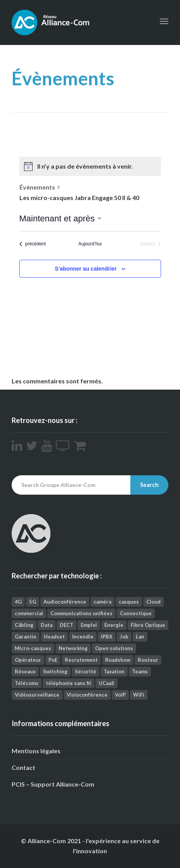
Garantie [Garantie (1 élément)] (26, 637)
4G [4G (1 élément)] (18, 602)
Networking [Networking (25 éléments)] (73, 648)
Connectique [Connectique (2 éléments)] (136, 613)
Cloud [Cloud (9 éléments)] (153, 602)
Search (149, 485)
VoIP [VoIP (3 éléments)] (120, 695)
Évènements (37, 187)
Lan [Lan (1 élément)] (140, 637)
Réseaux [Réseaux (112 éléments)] (25, 671)
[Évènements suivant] (150, 244)
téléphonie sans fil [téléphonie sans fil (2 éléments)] (68, 683)
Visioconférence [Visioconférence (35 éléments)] (87, 695)
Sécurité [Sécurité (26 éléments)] (86, 671)
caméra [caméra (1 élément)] (102, 602)
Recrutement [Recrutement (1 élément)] (81, 660)
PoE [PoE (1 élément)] (53, 660)
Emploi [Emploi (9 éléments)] (89, 625)
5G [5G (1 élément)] (33, 602)
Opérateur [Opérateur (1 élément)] (28, 660)
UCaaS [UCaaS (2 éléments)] (106, 683)
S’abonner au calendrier (86, 269)
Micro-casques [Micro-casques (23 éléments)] (33, 648)
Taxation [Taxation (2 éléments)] (114, 671)
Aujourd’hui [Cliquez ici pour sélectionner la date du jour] (90, 244)
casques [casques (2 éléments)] (129, 602)
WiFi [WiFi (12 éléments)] (139, 695)
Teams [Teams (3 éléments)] (140, 671)
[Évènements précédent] (33, 244)
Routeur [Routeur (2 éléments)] (148, 660)
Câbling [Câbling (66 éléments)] (24, 625)
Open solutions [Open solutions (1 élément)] (114, 648)
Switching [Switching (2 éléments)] (55, 671)
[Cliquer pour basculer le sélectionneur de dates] (60, 218)
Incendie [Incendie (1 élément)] (83, 637)
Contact (23, 767)
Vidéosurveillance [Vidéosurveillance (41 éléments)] (37, 695)
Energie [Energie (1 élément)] (114, 625)
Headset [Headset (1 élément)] (54, 637)
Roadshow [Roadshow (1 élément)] (118, 660)
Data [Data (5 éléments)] (47, 625)
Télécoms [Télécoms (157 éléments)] (27, 683)
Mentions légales (36, 751)
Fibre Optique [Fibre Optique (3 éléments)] (148, 625)
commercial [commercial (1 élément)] (29, 613)
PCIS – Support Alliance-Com (53, 784)
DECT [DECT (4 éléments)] (67, 625)
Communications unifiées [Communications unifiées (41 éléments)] (81, 613)
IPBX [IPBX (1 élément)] (107, 637)
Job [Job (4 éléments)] (124, 637)
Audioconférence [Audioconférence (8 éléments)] (65, 602)
